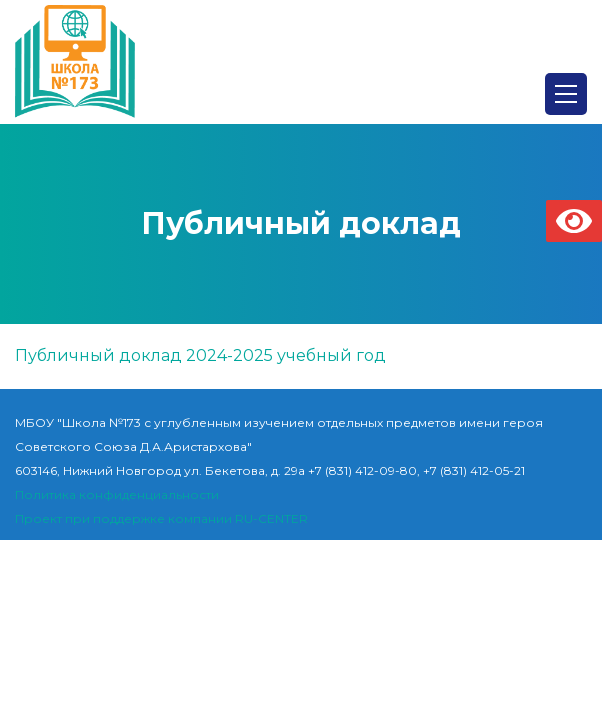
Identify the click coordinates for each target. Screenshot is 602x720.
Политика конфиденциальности (117, 494)
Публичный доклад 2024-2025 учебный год (200, 355)
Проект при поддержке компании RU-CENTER (161, 518)
